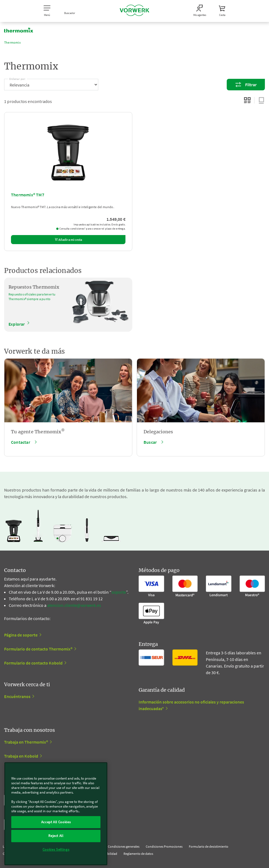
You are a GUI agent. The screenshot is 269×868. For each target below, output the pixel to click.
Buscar (150, 442)
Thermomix (12, 42)
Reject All (56, 836)
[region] (56, 814)
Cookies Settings (56, 849)
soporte (119, 592)
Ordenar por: (17, 78)
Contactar (21, 442)
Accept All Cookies (56, 822)
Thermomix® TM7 (28, 195)
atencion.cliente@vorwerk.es (74, 605)
